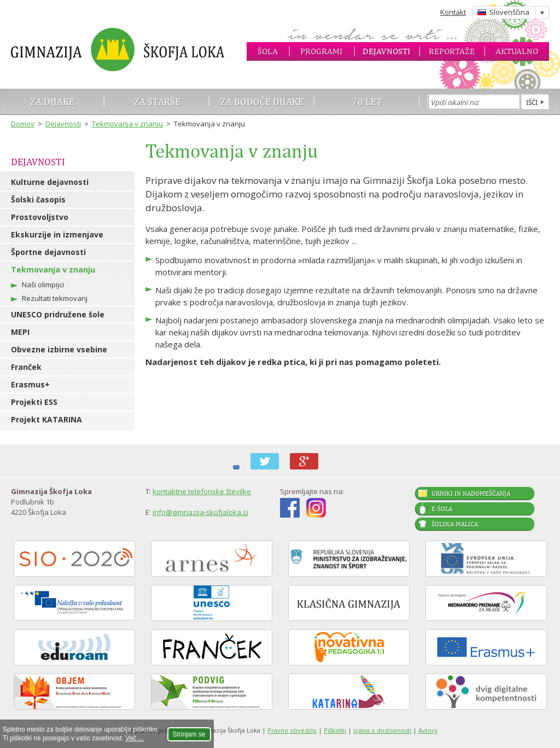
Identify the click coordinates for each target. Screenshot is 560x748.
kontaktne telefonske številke (202, 491)
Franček (26, 367)
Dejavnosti (386, 51)
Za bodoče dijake (262, 102)
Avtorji (428, 730)
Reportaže (452, 51)
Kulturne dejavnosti (50, 182)
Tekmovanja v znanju (127, 124)
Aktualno (517, 51)
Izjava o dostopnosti (382, 730)
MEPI (20, 332)
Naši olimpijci (43, 285)
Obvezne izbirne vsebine (59, 349)
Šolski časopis (38, 199)
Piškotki (335, 730)
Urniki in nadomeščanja (471, 494)
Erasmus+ (30, 384)
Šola (268, 51)
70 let (367, 102)
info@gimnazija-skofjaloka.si (200, 512)
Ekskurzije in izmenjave (57, 234)
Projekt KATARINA (46, 419)
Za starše (157, 102)
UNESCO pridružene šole (58, 314)
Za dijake (52, 102)
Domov (23, 124)
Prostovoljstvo (40, 217)
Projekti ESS (34, 402)
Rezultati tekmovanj (55, 298)
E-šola (442, 509)
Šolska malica (455, 524)
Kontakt (453, 12)
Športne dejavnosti (48, 252)
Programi (321, 51)
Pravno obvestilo (292, 730)
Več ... (134, 738)
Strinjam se (189, 734)
